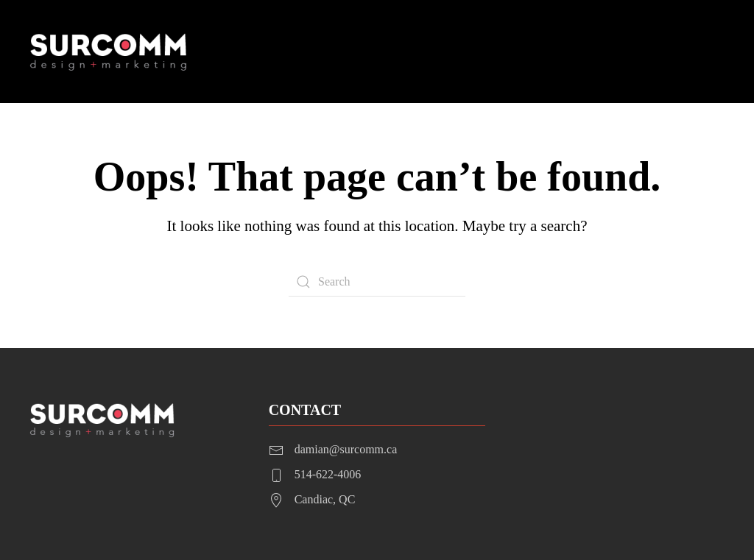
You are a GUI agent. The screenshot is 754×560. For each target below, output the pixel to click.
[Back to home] (109, 52)
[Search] (377, 282)
